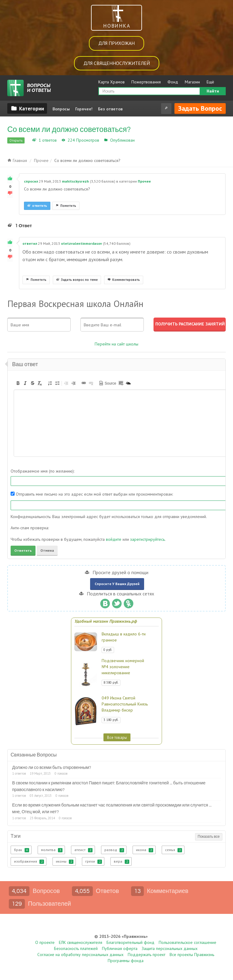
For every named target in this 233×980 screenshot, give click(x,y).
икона (145, 850)
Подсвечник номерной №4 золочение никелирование (123, 667)
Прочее (143, 140)
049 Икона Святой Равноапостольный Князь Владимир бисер (125, 704)
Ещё (210, 82)
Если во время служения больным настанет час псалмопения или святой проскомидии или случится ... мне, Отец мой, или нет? (112, 809)
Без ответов (110, 109)
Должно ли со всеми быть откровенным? (52, 768)
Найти (213, 91)
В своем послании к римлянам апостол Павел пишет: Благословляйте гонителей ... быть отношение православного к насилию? (109, 786)
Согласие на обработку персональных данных (80, 955)
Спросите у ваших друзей (117, 584)
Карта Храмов (111, 82)
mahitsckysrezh (75, 181)
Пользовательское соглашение (187, 942)
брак (22, 850)
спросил (31, 181)
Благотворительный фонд (130, 942)
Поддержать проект (147, 955)
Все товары (117, 737)
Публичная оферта (120, 948)
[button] (18, 383)
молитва (52, 850)
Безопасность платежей (76, 948)
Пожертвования (146, 82)
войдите (114, 539)
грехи (94, 861)
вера (122, 861)
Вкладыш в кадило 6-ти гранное (124, 637)
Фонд (173, 82)
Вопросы (61, 109)
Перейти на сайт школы (116, 344)
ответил (30, 243)
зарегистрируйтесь (147, 539)
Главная (17, 160)
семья (174, 850)
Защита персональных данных (170, 948)
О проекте (45, 942)
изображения (29, 861)
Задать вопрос (200, 108)
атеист (83, 850)
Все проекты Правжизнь (192, 955)
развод (114, 850)
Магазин (192, 82)
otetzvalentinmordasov (81, 243)
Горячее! (84, 109)
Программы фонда (126, 961)
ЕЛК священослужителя (81, 942)
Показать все (209, 837)
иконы (65, 861)
